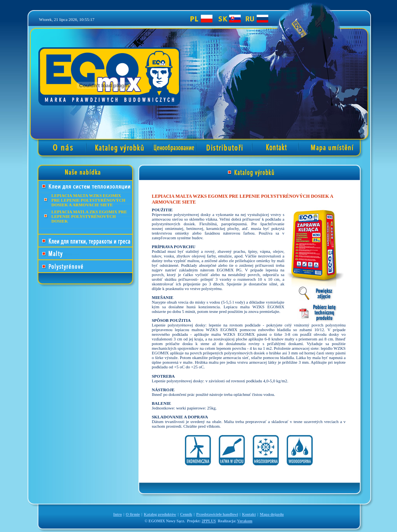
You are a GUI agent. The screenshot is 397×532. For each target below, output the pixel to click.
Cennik (186, 514)
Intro (117, 514)
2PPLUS (209, 521)
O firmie (133, 514)
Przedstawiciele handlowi (217, 514)
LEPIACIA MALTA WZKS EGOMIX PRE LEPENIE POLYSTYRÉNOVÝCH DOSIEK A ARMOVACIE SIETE (89, 200)
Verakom (245, 521)
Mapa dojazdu (272, 514)
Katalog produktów (160, 514)
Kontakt (249, 514)
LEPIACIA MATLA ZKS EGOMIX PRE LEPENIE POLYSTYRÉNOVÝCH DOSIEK (89, 216)
